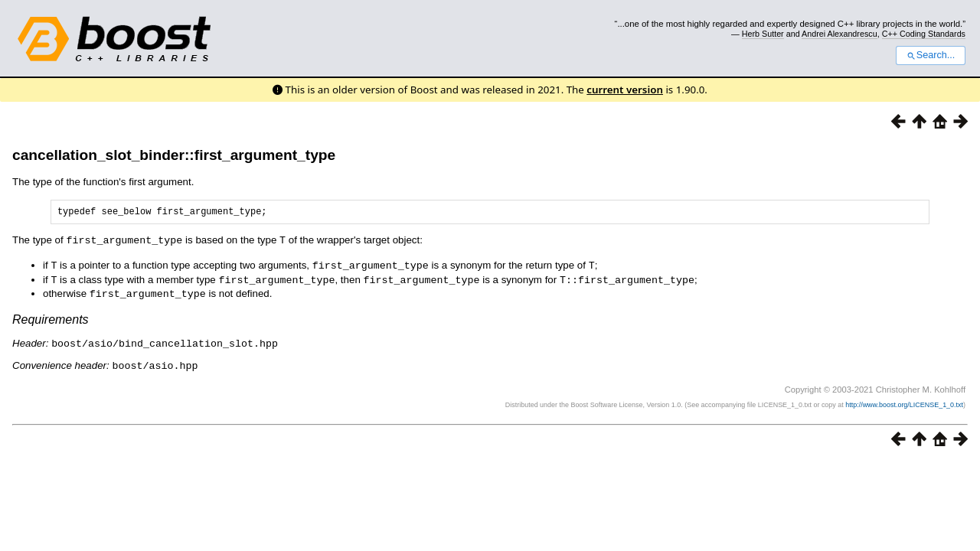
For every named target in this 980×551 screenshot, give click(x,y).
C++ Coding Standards (924, 34)
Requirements (51, 319)
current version (625, 90)
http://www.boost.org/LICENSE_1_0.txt (904, 403)
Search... (931, 55)
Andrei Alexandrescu (840, 34)
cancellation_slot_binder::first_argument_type (174, 155)
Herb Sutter (763, 34)
